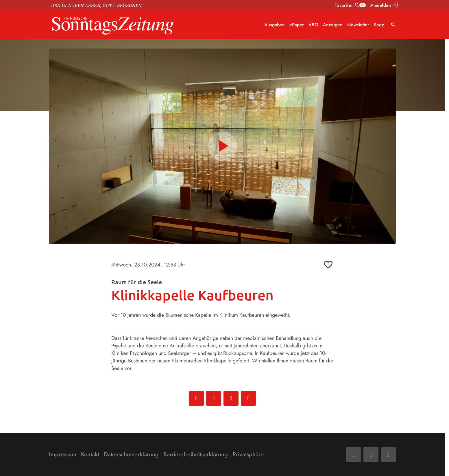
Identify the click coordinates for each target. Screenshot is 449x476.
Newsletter (358, 25)
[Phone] (388, 455)
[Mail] (371, 455)
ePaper (297, 25)
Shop (379, 25)
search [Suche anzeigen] (393, 25)
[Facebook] (354, 455)
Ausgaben (275, 25)
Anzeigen (333, 25)
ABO (313, 25)
